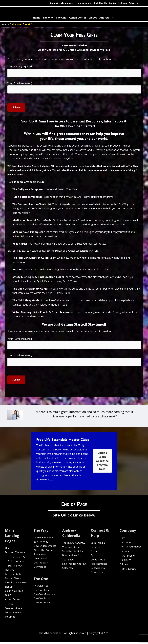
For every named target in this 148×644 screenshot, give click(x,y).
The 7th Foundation (131, 547)
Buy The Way (15, 566)
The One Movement (45, 596)
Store (11, 606)
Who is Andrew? (72, 548)
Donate (95, 552)
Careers (126, 561)
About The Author (44, 551)
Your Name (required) (74, 71)
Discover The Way (15, 553)
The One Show (42, 604)
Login (123, 538)
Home (4, 24)
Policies (124, 565)
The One (10, 571)
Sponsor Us (98, 556)
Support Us (97, 548)
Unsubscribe (129, 570)
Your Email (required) (74, 88)
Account (127, 543)
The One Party (42, 600)
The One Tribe (42, 592)
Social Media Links (73, 552)
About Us (127, 552)
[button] (113, 18)
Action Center (13, 601)
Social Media (98, 543)
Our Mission (129, 556)
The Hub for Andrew (74, 543)
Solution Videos (14, 610)
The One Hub (41, 587)
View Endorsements (45, 547)
